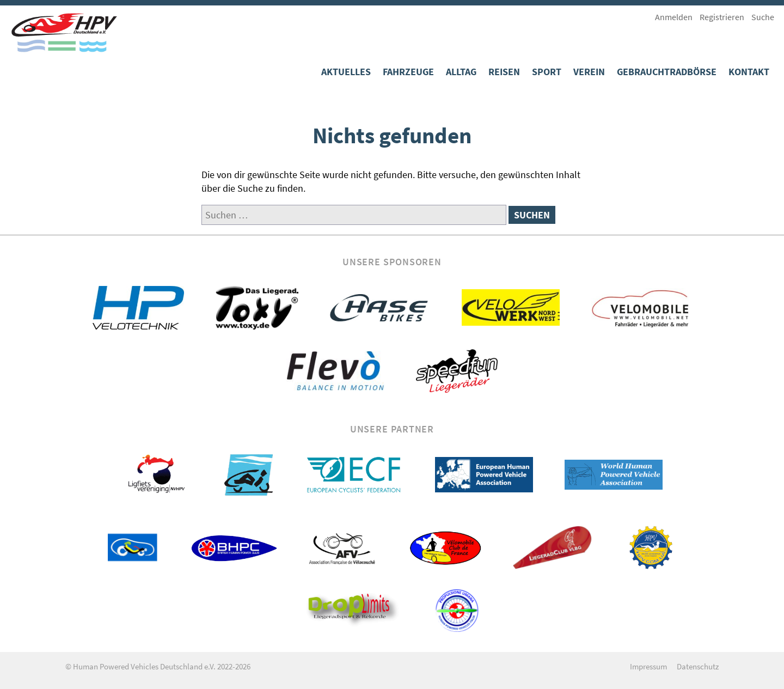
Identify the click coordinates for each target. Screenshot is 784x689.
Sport (547, 72)
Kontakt (749, 72)
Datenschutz (698, 666)
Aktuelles (346, 72)
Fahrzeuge (408, 72)
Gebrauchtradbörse (667, 72)
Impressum (648, 666)
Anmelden (674, 17)
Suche (763, 17)
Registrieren (722, 17)
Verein (589, 72)
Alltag (461, 72)
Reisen (504, 72)
